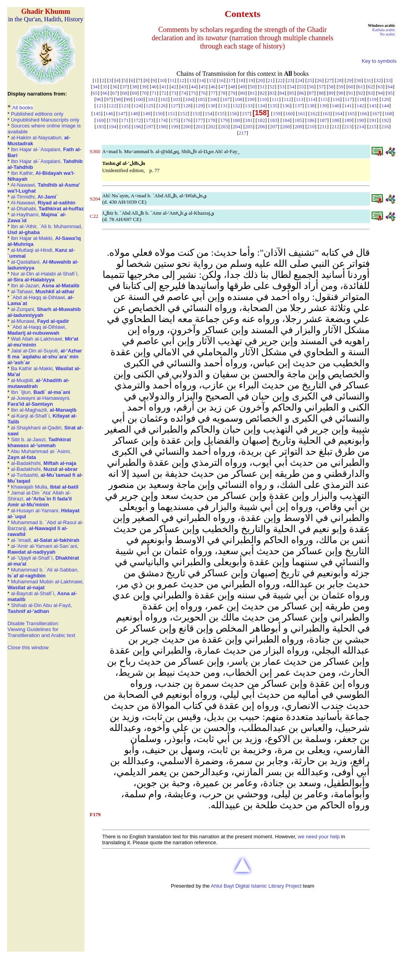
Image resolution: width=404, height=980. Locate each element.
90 (341, 93)
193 (100, 126)
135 (274, 106)
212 (335, 126)
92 (360, 93)
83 (272, 93)
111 (275, 99)
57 (321, 87)
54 (292, 87)
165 (351, 113)
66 (105, 93)
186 (311, 120)
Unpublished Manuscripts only (45, 120)
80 (242, 93)
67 (115, 93)
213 (348, 126)
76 (203, 93)
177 (199, 120)
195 (125, 126)
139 (323, 106)
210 (311, 126)
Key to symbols (379, 61)
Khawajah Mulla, (45, 487)
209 (299, 126)
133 (249, 106)
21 (270, 80)
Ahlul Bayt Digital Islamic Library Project (256, 886)
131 (224, 106)
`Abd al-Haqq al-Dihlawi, (37, 330)
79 (233, 93)
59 (341, 87)
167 (376, 113)
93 (370, 93)
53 (282, 87)
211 (323, 126)
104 (189, 99)
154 (209, 113)
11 (172, 80)
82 (262, 93)
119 (373, 99)
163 (326, 113)
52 (272, 87)
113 (300, 99)
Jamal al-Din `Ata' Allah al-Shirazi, (40, 499)
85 (292, 93)
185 (298, 120)
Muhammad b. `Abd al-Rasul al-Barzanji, (45, 528)
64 (390, 87)
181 (249, 120)
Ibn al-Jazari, (45, 286)
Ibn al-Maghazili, (44, 410)
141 (348, 106)
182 (261, 120)
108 (239, 99)
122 (112, 106)
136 (286, 106)
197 (150, 126)
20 (261, 80)
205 (249, 126)
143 (373, 106)
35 (105, 87)
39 (144, 87)
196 (137, 126)
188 (336, 120)
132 (236, 106)
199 (174, 126)
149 (147, 113)
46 (213, 87)
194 (112, 126)
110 (263, 99)
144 (385, 106)
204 (237, 126)
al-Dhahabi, (48, 209)
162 (314, 113)
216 (385, 126)
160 (289, 113)
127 (174, 106)
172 (137, 120)
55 (302, 87)
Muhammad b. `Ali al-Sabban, (43, 573)
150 (159, 113)
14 (201, 80)
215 (373, 126)
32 (379, 80)
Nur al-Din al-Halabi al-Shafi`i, (43, 277)
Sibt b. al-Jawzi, (39, 442)
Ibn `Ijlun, (41, 392)
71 (154, 93)
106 (214, 99)
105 (201, 99)
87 (311, 93)
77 (213, 93)
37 (124, 87)
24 (300, 80)
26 (319, 80)
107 (226, 99)
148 (134, 113)
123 (125, 106)
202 (212, 126)
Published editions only (37, 114)
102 (164, 99)
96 (99, 99)
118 (361, 99)
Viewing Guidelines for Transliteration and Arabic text (41, 632)
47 (223, 87)
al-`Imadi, (45, 540)
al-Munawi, (40, 321)
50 (252, 87)
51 (262, 87)
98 (118, 99)
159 (277, 113)
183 (274, 120)
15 (211, 80)
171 (125, 120)
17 (231, 80)
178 (211, 120)
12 (182, 80)
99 (128, 99)
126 (162, 106)
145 (97, 113)
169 (100, 120)
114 (312, 99)
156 (234, 113)
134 (261, 106)
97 (108, 99)
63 (380, 87)
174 (162, 120)
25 (310, 80)
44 (194, 87)
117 (349, 99)
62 (370, 87)
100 (139, 99)
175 (174, 120)
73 (174, 93)
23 (290, 80)
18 (241, 80)
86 (302, 93)
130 (211, 106)
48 (233, 87)
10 (162, 80)
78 (223, 93)
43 (184, 87)
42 (174, 87)
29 (349, 80)
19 (251, 80)
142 (361, 106)
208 (286, 126)
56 (311, 87)
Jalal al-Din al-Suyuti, (45, 357)
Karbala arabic (384, 30)
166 (363, 113)
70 (144, 93)
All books (23, 108)
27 (329, 80)
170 (112, 120)
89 (331, 93)
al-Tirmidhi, (35, 197)
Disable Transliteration (33, 623)
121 (100, 106)
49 (242, 87)
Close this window (28, 647)
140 (336, 106)
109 (251, 99)
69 (134, 93)
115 (324, 99)
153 (196, 113)
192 (385, 120)
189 (348, 120)
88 (321, 93)
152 (184, 113)
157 (246, 113)
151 (171, 113)
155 (221, 113)
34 (95, 87)
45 (203, 87)
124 (137, 106)
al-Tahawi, (43, 291)
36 (115, 87)
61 (360, 87)
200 (187, 126)
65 (95, 93)
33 (388, 80)
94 (380, 93)
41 (164, 87)
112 (287, 99)
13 (192, 80)
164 (339, 113)
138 (311, 106)
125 (150, 106)
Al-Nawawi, (43, 203)
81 (252, 93)
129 (199, 106)
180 (236, 120)
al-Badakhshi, (44, 463)
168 (388, 113)
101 (152, 99)
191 (373, 120)
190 (361, 120)
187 (323, 120)
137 (298, 106)
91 (351, 93)
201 (199, 126)
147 (122, 113)
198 (162, 126)
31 (369, 80)
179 (224, 120)
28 (339, 80)
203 (224, 126)
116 (336, 99)
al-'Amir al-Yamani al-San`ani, (43, 549)
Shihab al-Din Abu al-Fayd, (40, 608)
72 (164, 93)
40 (154, 87)
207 (274, 126)
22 (280, 80)
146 (109, 113)
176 (187, 120)
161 (301, 113)
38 (134, 87)
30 (359, 80)
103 (177, 99)
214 (360, 126)
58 (331, 87)
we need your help (319, 837)
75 (194, 93)
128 (187, 106)
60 (351, 87)
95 (390, 93)
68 (124, 93)
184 (286, 120)
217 (243, 133)
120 (385, 99)
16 (221, 80)
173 (150, 120)
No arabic (388, 34)
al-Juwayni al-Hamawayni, (39, 401)
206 (261, 126)
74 (184, 93)
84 (282, 93)
